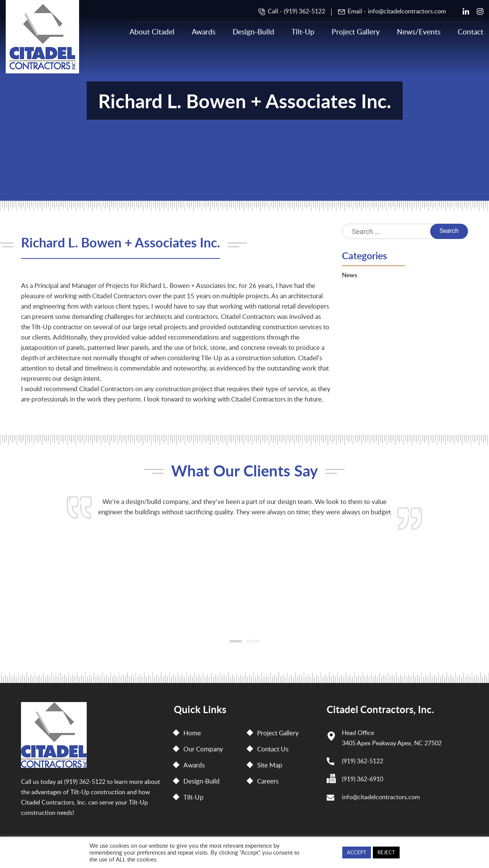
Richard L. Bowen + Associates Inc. (245, 101)
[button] (236, 641)
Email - (357, 11)
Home (192, 733)
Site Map (270, 765)
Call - (275, 11)
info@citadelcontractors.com (381, 797)
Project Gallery (356, 32)
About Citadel (152, 32)
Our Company (203, 749)
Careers (268, 781)
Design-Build (253, 32)
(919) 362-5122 (85, 782)
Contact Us (273, 749)
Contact (470, 32)
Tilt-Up (303, 32)
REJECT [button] (386, 852)
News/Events (419, 32)
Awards (204, 32)
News (350, 275)
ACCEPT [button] (357, 852)
